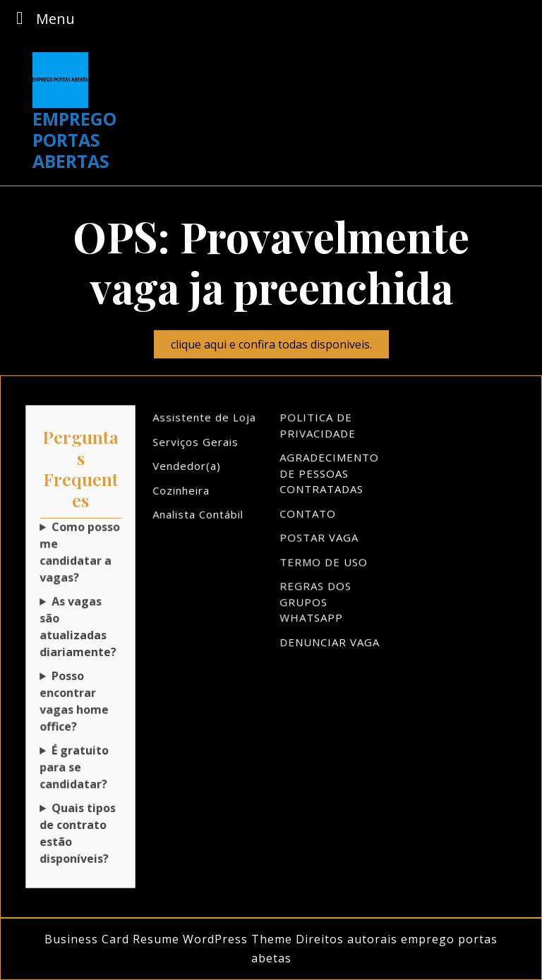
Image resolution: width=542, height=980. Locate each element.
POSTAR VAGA (320, 539)
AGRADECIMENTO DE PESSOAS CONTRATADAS (330, 476)
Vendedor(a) (187, 468)
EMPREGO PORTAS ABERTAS (74, 140)
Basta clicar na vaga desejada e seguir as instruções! (80, 554)
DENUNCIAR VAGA (330, 642)
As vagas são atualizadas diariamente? (78, 627)
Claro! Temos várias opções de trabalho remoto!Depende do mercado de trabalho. (80, 700)
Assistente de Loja (205, 421)
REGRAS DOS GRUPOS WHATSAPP (316, 603)
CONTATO (308, 516)
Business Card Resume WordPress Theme (168, 939)
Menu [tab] (42, 18)
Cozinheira (182, 492)
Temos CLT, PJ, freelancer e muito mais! (80, 830)
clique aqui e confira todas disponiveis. (280, 347)
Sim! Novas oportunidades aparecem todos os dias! (80, 627)
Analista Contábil (198, 516)
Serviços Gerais (196, 445)
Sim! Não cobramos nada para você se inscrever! (80, 765)
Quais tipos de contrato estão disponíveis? (78, 830)
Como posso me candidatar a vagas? (80, 554)
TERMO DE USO (324, 563)
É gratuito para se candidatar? (74, 765)
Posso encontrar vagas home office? (74, 700)
